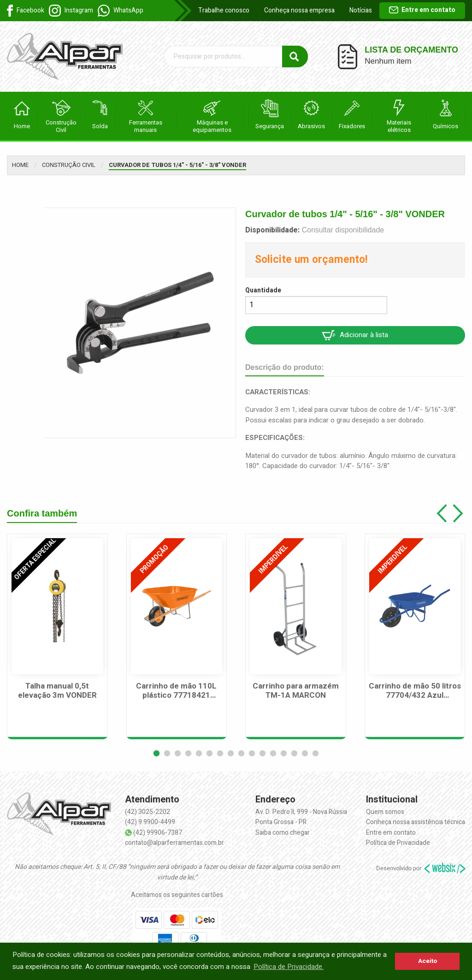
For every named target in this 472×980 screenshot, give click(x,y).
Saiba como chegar (283, 833)
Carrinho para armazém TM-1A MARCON (296, 691)
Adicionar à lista (355, 335)
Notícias (361, 10)
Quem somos (385, 812)
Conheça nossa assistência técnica (416, 822)
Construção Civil (69, 165)
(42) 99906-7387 (158, 833)
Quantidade (263, 290)
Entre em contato (422, 10)
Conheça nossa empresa (299, 10)
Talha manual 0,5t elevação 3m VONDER (57, 691)
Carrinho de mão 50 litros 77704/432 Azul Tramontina (415, 691)
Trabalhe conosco (224, 10)
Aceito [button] (428, 961)
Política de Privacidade (398, 843)
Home (20, 165)
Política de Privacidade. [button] (289, 967)
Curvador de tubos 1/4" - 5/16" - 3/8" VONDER (177, 165)
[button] (156, 753)
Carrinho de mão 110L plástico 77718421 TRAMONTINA (176, 691)
